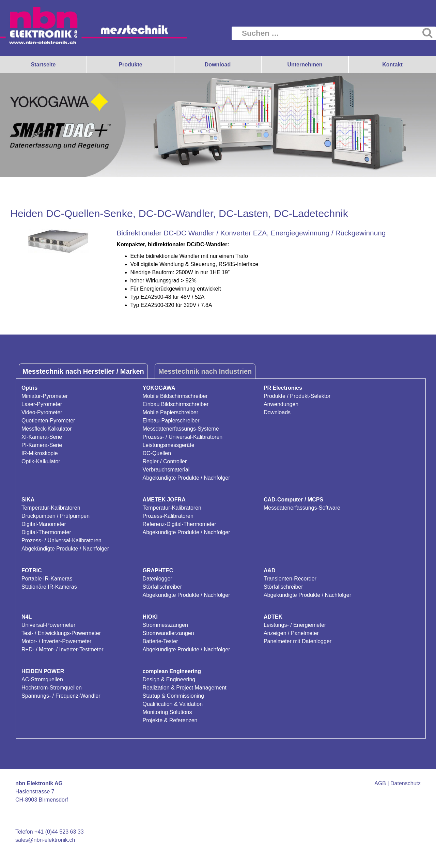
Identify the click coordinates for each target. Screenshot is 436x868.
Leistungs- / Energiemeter (295, 625)
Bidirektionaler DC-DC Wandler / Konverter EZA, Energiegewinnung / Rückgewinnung (251, 233)
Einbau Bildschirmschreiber (175, 404)
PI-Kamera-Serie (42, 445)
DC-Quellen (157, 453)
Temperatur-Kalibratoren (51, 508)
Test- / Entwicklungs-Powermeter (61, 633)
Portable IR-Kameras (47, 579)
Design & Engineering (169, 679)
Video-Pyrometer (42, 412)
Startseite (43, 65)
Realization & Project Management (184, 688)
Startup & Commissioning (173, 696)
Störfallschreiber (162, 587)
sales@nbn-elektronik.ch (45, 840)
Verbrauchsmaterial (166, 470)
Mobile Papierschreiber (170, 412)
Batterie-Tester (160, 641)
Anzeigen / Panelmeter (291, 633)
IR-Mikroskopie (40, 453)
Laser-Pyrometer (42, 404)
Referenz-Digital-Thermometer (179, 524)
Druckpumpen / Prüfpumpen (56, 516)
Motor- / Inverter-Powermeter (56, 641)
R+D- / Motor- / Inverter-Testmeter (63, 649)
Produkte (130, 65)
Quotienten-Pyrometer (48, 421)
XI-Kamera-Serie (42, 437)
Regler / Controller (165, 461)
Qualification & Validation (173, 704)
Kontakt (392, 65)
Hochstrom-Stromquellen (52, 688)
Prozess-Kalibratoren (168, 516)
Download (218, 65)
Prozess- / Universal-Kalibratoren (182, 437)
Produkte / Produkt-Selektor (297, 396)
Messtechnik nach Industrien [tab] (205, 371)
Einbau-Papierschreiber (171, 421)
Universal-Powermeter (48, 625)
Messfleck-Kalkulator (47, 429)
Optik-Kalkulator (41, 461)
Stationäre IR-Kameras (49, 587)
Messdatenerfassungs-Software (302, 508)
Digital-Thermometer (46, 532)
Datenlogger (157, 579)
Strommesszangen (165, 625)
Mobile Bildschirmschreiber (175, 396)
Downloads (277, 412)
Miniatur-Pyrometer (45, 396)
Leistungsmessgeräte (168, 445)
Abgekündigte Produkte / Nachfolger (186, 478)
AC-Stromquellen (42, 679)
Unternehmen (305, 65)
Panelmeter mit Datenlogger (298, 641)
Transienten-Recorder (290, 579)
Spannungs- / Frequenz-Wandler (61, 696)
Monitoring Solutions (167, 712)
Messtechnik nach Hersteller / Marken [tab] (83, 371)
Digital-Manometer (44, 524)
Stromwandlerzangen (168, 633)
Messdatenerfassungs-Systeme (181, 429)
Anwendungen (281, 404)
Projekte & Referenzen (170, 720)
